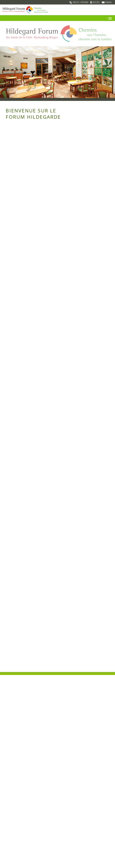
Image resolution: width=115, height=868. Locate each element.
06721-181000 (79, 2)
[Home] (25, 6)
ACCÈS (95, 2)
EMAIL (107, 2)
